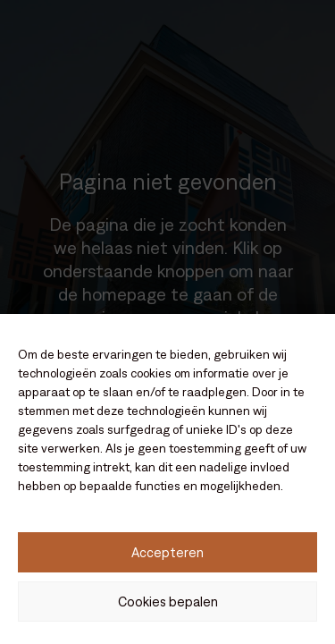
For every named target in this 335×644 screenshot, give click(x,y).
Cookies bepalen (168, 602)
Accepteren (167, 552)
